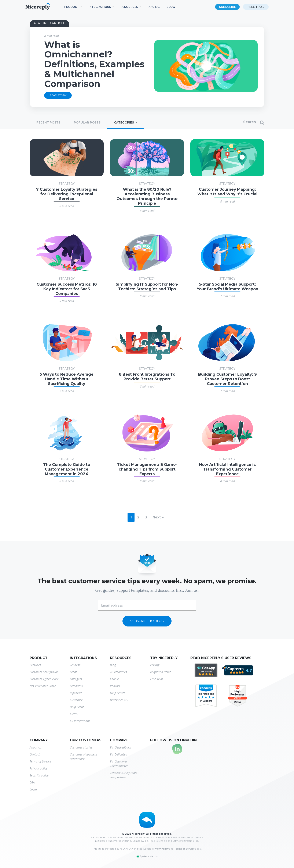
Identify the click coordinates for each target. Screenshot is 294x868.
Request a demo (161, 672)
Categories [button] (124, 122)
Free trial (256, 7)
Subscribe (227, 7)
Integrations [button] (100, 7)
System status (147, 856)
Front (73, 672)
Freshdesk (76, 686)
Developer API (119, 700)
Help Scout (77, 707)
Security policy (39, 775)
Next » (158, 517)
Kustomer (76, 700)
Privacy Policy (160, 849)
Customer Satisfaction (44, 672)
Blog (171, 7)
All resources (118, 672)
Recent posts (48, 122)
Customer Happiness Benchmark (83, 757)
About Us (36, 747)
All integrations (80, 721)
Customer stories (81, 747)
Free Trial (157, 679)
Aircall (74, 714)
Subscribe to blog (147, 621)
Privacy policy (38, 768)
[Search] (232, 123)
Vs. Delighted (119, 754)
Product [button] (72, 7)
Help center (118, 693)
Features (35, 665)
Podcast (115, 686)
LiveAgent (76, 679)
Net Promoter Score (43, 686)
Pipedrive (76, 693)
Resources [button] (129, 7)
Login (33, 789)
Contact (35, 754)
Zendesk (75, 665)
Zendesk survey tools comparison (124, 775)
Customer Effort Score (44, 679)
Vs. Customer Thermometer (119, 764)
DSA (32, 782)
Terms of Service (40, 761)
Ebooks (115, 679)
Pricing (154, 7)
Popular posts (87, 122)
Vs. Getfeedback (120, 747)
